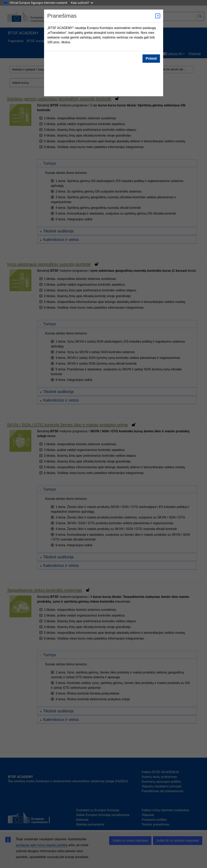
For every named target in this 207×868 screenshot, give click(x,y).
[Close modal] (158, 16)
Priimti (151, 59)
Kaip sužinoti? (82, 3)
